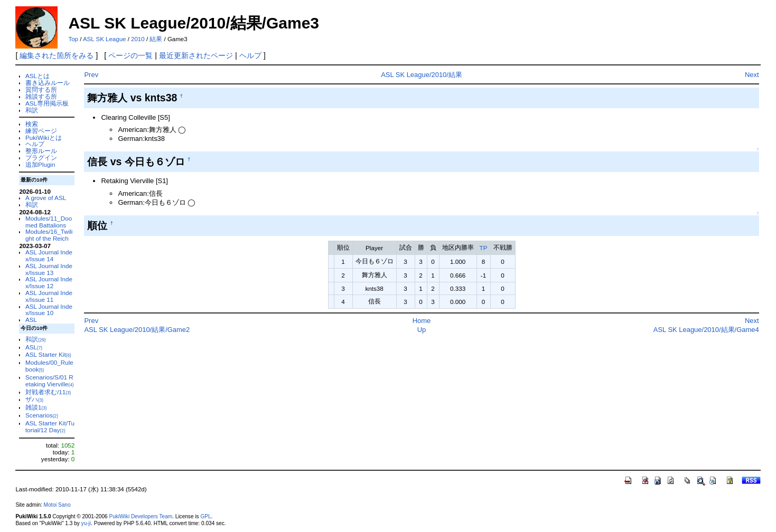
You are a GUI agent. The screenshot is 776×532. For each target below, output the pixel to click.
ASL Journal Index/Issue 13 (49, 269)
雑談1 (36, 407)
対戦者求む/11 (48, 392)
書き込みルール (48, 83)
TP (484, 248)
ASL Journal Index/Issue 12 (49, 282)
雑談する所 (41, 96)
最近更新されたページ (196, 55)
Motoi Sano (57, 505)
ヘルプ (250, 55)
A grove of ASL (46, 198)
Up (422, 330)
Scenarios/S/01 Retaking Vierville (49, 381)
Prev (91, 75)
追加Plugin (40, 164)
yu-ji (86, 523)
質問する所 (41, 89)
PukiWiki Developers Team (141, 516)
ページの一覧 (130, 55)
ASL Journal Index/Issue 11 (49, 296)
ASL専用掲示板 (47, 103)
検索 (32, 124)
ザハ (34, 399)
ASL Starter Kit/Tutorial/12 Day (50, 426)
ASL (31, 320)
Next (752, 75)
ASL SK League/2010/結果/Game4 (706, 330)
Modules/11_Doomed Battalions (49, 222)
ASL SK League (105, 39)
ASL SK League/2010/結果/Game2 (137, 330)
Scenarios (42, 415)
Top (73, 39)
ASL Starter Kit (48, 354)
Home (422, 321)
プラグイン (41, 158)
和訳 (32, 110)
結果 (156, 39)
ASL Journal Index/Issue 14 (49, 255)
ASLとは (38, 76)
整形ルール (41, 151)
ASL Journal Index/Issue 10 (49, 310)
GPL (205, 516)
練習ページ (41, 131)
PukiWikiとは (44, 137)
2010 (138, 39)
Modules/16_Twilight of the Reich (49, 235)
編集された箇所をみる (57, 55)
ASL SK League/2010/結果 (422, 75)
